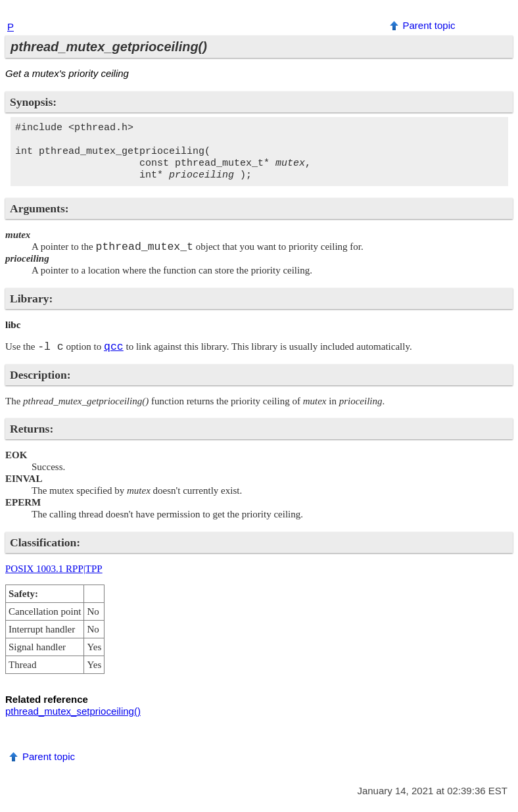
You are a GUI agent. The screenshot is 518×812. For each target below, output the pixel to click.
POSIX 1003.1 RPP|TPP (54, 569)
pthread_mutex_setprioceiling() (73, 711)
